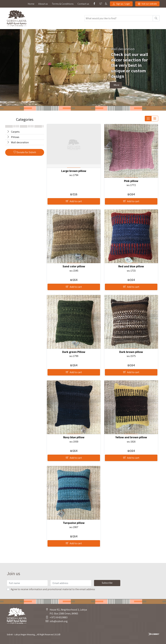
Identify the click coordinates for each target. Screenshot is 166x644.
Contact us (83, 4)
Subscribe (107, 583)
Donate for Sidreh (25, 152)
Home (31, 4)
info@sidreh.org (59, 621)
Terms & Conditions (63, 4)
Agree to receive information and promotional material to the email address (53, 589)
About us (43, 4)
